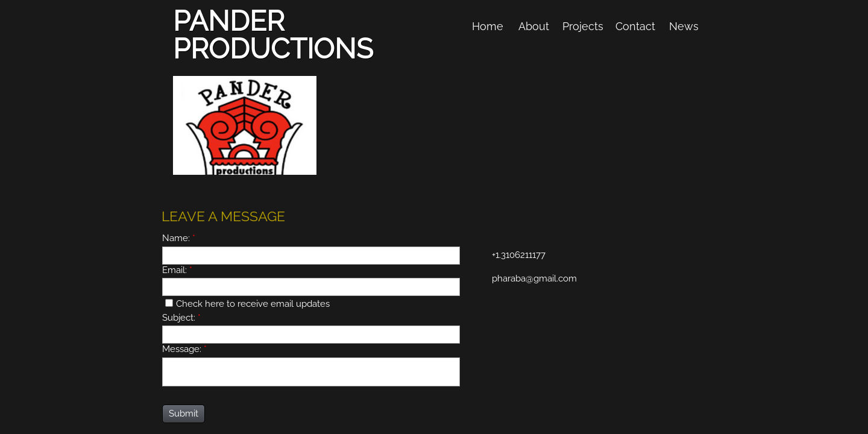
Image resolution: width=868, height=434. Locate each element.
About (534, 26)
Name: (179, 238)
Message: (184, 349)
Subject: (181, 318)
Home (488, 26)
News (684, 26)
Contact (635, 26)
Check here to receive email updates (247, 304)
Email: (177, 270)
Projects (583, 26)
